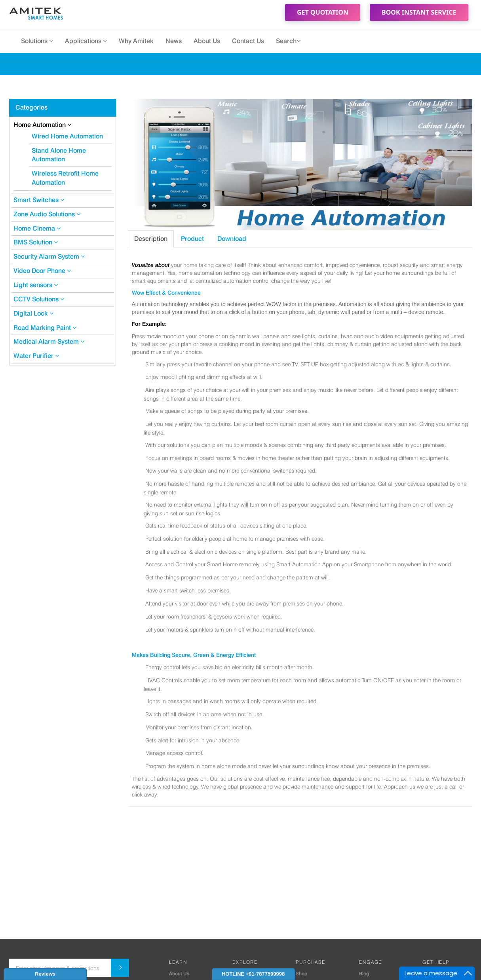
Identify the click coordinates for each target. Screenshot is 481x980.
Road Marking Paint (45, 328)
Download (232, 239)
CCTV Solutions (39, 299)
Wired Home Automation (67, 136)
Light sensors (36, 285)
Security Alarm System (49, 256)
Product (192, 239)
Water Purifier (36, 356)
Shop (301, 973)
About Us (207, 41)
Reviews (45, 974)
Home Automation (42, 125)
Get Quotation (323, 12)
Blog (364, 973)
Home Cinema (37, 228)
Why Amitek (136, 41)
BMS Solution (36, 242)
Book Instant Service (419, 12)
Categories (31, 107)
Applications (86, 41)
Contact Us (248, 41)
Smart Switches (39, 200)
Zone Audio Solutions (47, 214)
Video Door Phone (42, 271)
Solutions (37, 41)
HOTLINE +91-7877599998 (253, 974)
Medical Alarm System (49, 341)
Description (151, 239)
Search (288, 41)
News (174, 41)
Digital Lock (33, 313)
